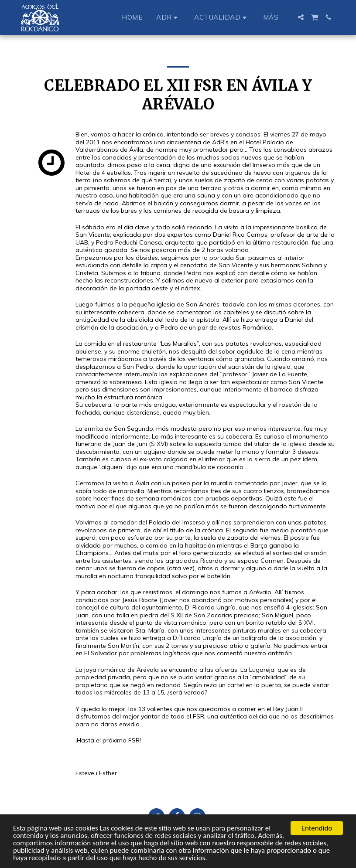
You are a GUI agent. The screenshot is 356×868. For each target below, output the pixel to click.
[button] (168, 17)
